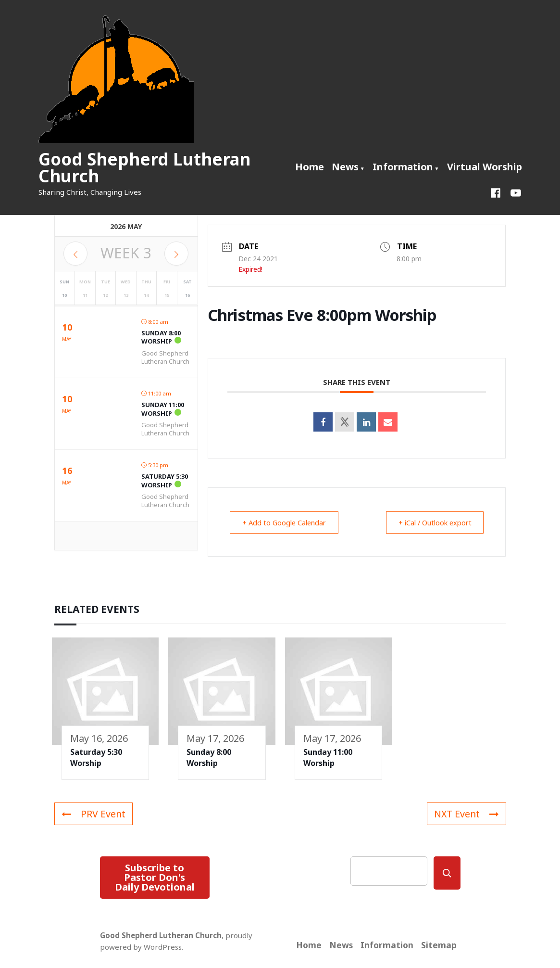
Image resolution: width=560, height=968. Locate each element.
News (345, 167)
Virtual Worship (485, 167)
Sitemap (439, 945)
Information (403, 167)
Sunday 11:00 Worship (163, 409)
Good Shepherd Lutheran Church (144, 167)
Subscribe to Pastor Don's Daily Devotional (155, 877)
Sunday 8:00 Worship (161, 337)
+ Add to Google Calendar (287, 522)
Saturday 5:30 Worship (165, 481)
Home (310, 167)
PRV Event (94, 814)
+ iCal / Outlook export (431, 522)
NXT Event (466, 814)
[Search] (447, 873)
